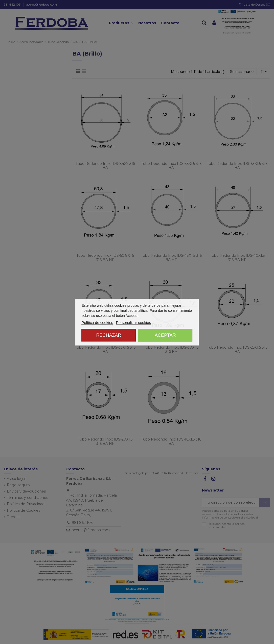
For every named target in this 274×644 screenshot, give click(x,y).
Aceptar (165, 335)
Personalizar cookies (133, 322)
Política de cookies (97, 322)
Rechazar (109, 335)
